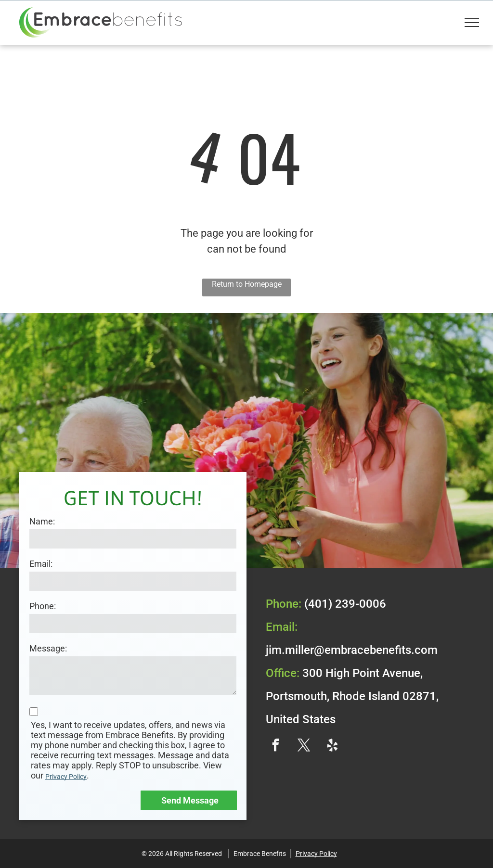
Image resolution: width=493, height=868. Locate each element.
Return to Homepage (247, 284)
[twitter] (304, 747)
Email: (41, 564)
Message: (48, 648)
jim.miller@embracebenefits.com (352, 650)
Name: (42, 521)
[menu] (472, 23)
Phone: (43, 606)
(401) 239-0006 (345, 604)
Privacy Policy (66, 777)
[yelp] (332, 747)
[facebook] (275, 747)
